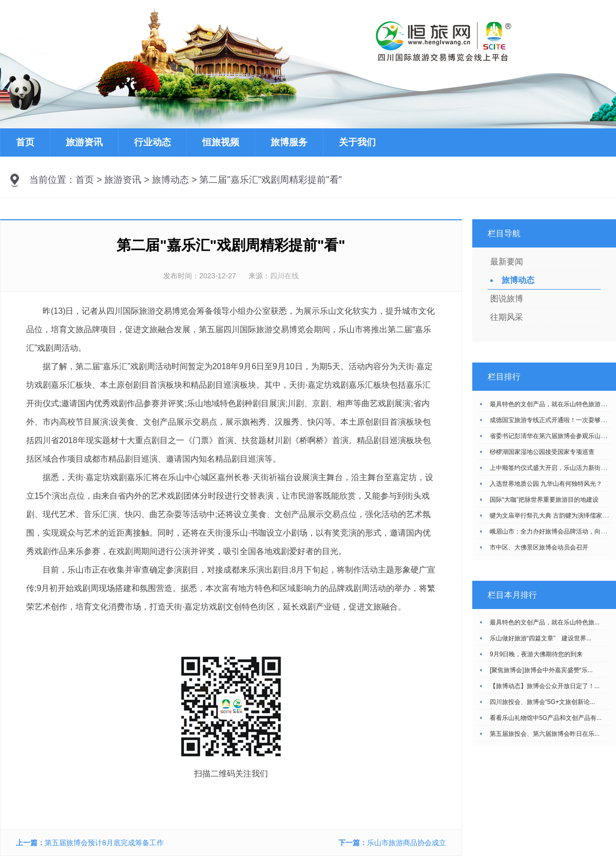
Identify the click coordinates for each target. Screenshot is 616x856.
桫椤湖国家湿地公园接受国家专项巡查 (542, 452)
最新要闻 (507, 262)
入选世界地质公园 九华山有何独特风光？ (546, 484)
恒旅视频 (221, 142)
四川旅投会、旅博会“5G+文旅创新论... (542, 702)
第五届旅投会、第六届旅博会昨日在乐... (545, 734)
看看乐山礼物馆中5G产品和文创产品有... (546, 718)
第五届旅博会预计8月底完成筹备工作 (104, 843)
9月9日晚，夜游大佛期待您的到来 (536, 654)
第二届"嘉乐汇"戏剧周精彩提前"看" (271, 180)
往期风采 (507, 317)
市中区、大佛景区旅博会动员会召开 (539, 547)
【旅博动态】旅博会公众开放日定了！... (545, 686)
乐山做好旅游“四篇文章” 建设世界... (541, 638)
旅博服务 (289, 142)
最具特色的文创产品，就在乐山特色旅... (545, 622)
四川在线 (284, 276)
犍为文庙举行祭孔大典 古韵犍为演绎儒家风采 (552, 516)
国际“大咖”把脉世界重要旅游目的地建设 (544, 500)
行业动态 (152, 142)
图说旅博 (507, 299)
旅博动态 (170, 180)
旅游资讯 (84, 142)
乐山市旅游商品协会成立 (407, 843)
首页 (25, 142)
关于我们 (357, 142)
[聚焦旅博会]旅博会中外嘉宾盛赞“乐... (541, 670)
